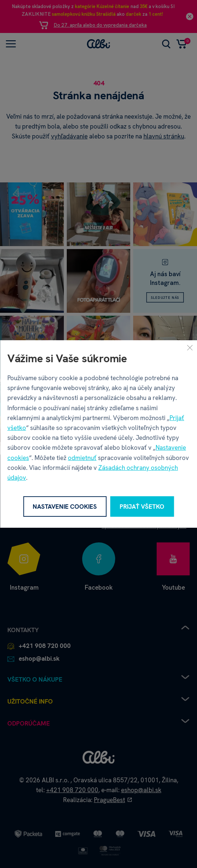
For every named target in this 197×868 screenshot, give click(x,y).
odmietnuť (82, 458)
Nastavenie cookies (65, 507)
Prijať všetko (142, 507)
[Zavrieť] (190, 348)
